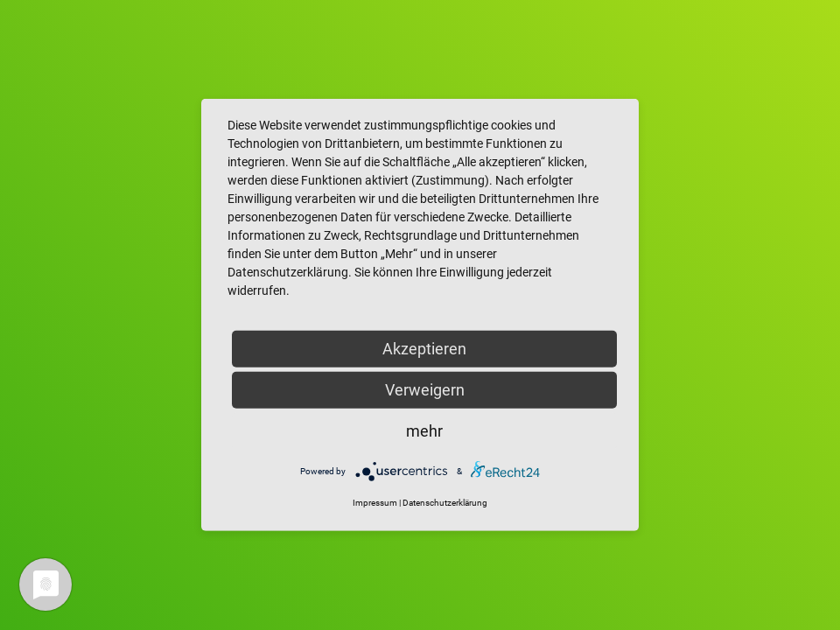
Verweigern (425, 390)
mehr (424, 431)
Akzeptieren (424, 349)
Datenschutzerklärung (445, 503)
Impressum (375, 503)
